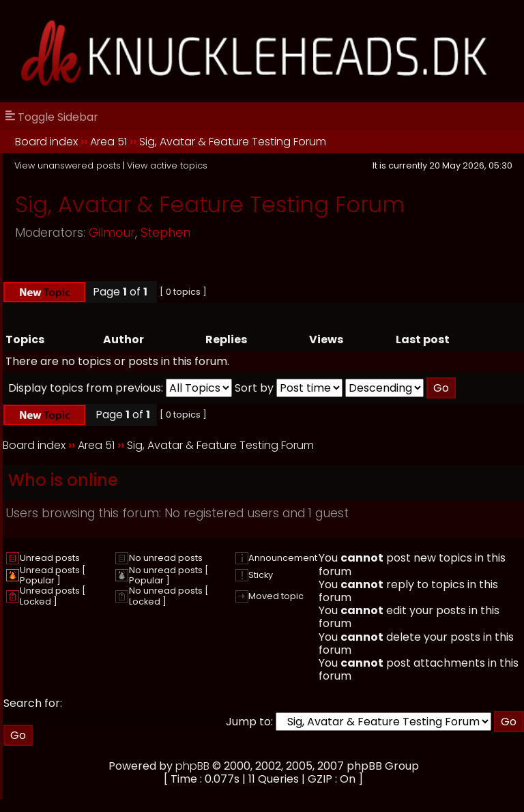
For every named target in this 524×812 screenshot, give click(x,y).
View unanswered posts (68, 165)
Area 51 (108, 142)
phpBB (192, 766)
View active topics (167, 165)
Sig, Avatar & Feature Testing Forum (233, 142)
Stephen (165, 233)
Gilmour (112, 233)
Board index (46, 142)
